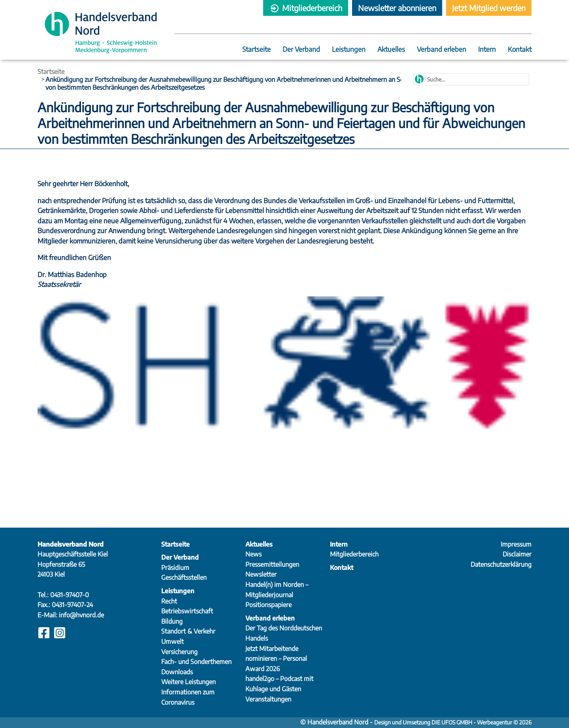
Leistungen (349, 50)
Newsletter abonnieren (397, 8)
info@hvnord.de (81, 615)
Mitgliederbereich (306, 8)
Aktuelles (391, 50)
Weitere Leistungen (188, 682)
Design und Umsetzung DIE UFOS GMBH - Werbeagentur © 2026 (453, 722)
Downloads (177, 672)
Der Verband (301, 50)
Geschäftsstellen (184, 577)
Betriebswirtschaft (187, 611)
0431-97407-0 (70, 595)
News (253, 554)
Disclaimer (517, 554)
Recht (169, 601)
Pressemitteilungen (272, 564)
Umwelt (172, 641)
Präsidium (175, 568)
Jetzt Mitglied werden (489, 8)
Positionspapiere (268, 605)
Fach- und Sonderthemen (196, 662)
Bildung (172, 621)
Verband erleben (442, 50)
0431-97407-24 (72, 605)
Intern (487, 50)
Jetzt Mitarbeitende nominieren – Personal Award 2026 (276, 659)
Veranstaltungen (268, 699)
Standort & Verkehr (188, 631)
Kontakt (520, 50)
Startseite (256, 50)
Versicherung (179, 652)
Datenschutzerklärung (501, 564)
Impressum (516, 544)
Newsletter (261, 574)
